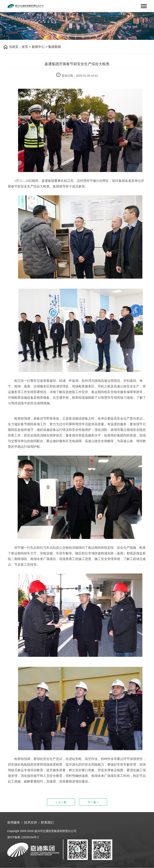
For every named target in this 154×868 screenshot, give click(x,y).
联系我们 (47, 822)
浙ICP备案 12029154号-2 (23, 837)
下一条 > (93, 802)
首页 (25, 47)
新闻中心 (38, 47)
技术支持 (30, 822)
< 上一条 (61, 802)
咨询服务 (14, 822)
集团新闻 (55, 47)
